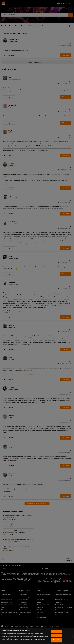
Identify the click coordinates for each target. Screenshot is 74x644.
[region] (37, 636)
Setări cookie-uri (56, 632)
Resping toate (56, 636)
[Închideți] (72, 636)
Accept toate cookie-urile (56, 640)
